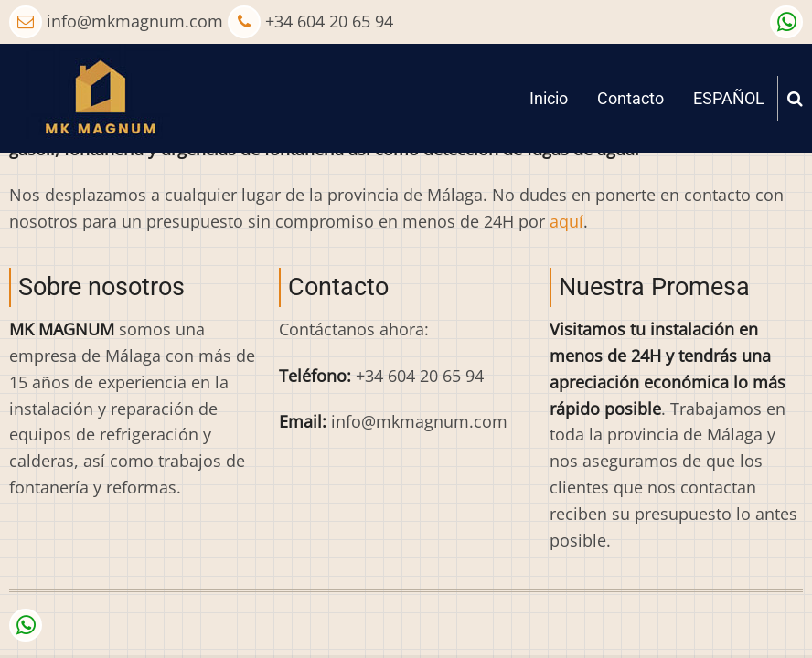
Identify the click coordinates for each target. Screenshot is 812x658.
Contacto (630, 98)
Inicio (549, 98)
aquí (566, 221)
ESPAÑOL (729, 98)
